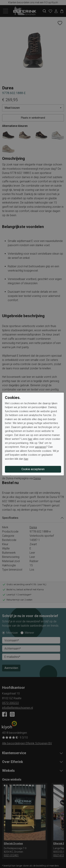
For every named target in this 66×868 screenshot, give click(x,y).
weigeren (41, 447)
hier (30, 439)
